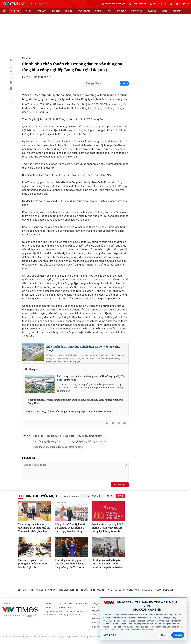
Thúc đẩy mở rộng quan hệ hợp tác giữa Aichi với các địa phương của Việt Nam (70, 564)
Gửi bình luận (120, 485)
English (155, 4)
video (165, 11)
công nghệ (137, 11)
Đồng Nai (38, 436)
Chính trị (26, 58)
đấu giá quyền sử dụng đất (60, 436)
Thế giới (56, 11)
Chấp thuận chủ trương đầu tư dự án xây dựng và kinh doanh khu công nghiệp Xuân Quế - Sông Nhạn (77, 402)
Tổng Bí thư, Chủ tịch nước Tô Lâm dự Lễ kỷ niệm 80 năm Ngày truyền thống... (70, 528)
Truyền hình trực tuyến (114, 4)
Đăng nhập (182, 4)
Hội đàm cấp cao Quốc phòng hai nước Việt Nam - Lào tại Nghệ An (34, 564)
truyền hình (84, 11)
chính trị (15, 11)
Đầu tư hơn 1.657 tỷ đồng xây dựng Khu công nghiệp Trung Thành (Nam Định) (71, 412)
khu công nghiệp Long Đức (104, 108)
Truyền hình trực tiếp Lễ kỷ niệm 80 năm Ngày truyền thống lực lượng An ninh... (107, 528)
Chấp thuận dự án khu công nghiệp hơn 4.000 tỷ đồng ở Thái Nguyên (83, 349)
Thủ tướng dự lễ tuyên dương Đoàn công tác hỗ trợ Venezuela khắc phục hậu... (34, 528)
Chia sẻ (124, 83)
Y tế (110, 11)
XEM (121, 496)
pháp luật (41, 11)
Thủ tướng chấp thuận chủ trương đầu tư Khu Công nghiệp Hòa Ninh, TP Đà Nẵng (91, 378)
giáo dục (152, 11)
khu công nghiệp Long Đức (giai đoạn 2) (85, 441)
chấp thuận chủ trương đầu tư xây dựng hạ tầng (58, 447)
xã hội (28, 11)
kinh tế (69, 11)
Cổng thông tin (137, 4)
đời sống (121, 11)
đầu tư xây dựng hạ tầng (90, 436)
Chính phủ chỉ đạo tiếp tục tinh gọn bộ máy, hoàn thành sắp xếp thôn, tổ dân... (108, 564)
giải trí (99, 11)
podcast (177, 11)
